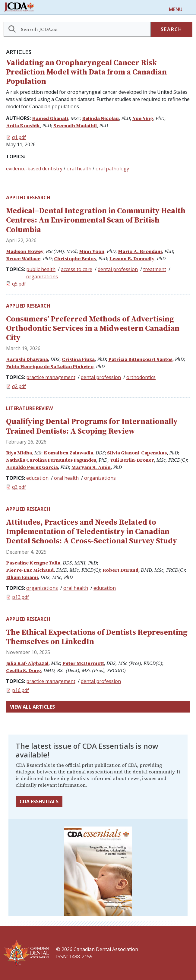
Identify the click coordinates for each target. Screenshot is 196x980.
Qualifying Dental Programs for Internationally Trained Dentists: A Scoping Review (92, 426)
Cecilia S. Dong (24, 670)
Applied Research (28, 198)
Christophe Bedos (75, 258)
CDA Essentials (39, 801)
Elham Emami (22, 577)
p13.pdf (21, 597)
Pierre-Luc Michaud (30, 570)
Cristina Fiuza (78, 359)
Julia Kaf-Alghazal (27, 663)
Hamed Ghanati (50, 118)
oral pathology (112, 169)
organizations (42, 277)
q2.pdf (19, 386)
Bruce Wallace (23, 258)
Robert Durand (120, 570)
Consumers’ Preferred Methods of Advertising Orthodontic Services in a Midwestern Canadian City (93, 328)
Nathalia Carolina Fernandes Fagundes (51, 460)
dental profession (118, 269)
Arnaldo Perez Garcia (32, 467)
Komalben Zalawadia (68, 453)
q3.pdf (19, 487)
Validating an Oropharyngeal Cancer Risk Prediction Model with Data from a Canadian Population (86, 72)
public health (41, 269)
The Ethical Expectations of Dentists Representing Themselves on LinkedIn (97, 637)
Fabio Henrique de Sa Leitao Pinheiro (50, 366)
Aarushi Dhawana (27, 359)
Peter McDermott (83, 663)
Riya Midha (19, 453)
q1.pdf (19, 137)
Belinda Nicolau (100, 118)
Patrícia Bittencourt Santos (140, 359)
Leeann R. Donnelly (132, 258)
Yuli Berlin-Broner (132, 460)
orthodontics (141, 377)
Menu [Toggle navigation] (176, 9)
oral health (79, 169)
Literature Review (29, 408)
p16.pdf (21, 690)
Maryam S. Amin (91, 467)
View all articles (32, 707)
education (37, 478)
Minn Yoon (92, 251)
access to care (77, 269)
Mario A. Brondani (140, 251)
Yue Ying (143, 118)
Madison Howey (25, 251)
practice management (51, 377)
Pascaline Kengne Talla (33, 563)
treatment (155, 269)
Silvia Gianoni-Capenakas (137, 453)
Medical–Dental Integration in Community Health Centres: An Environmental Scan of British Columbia (96, 220)
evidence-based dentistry (34, 169)
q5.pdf (19, 284)
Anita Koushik (23, 125)
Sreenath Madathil (75, 125)
